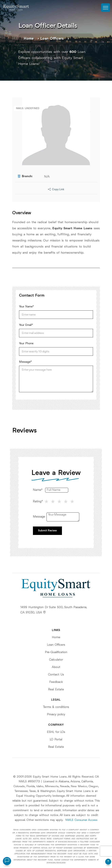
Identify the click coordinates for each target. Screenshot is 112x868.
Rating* (38, 501)
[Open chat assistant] (7, 861)
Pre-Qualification (56, 652)
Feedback (56, 682)
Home (29, 39)
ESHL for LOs (56, 732)
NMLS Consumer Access (81, 820)
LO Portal (56, 740)
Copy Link (56, 190)
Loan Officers (52, 39)
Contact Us (56, 675)
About (56, 667)
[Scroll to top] (108, 862)
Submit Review (47, 531)
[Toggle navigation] (106, 8)
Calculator (56, 660)
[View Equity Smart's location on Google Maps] (44, 613)
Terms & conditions (56, 707)
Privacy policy (56, 714)
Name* (38, 490)
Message (39, 517)
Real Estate (56, 689)
